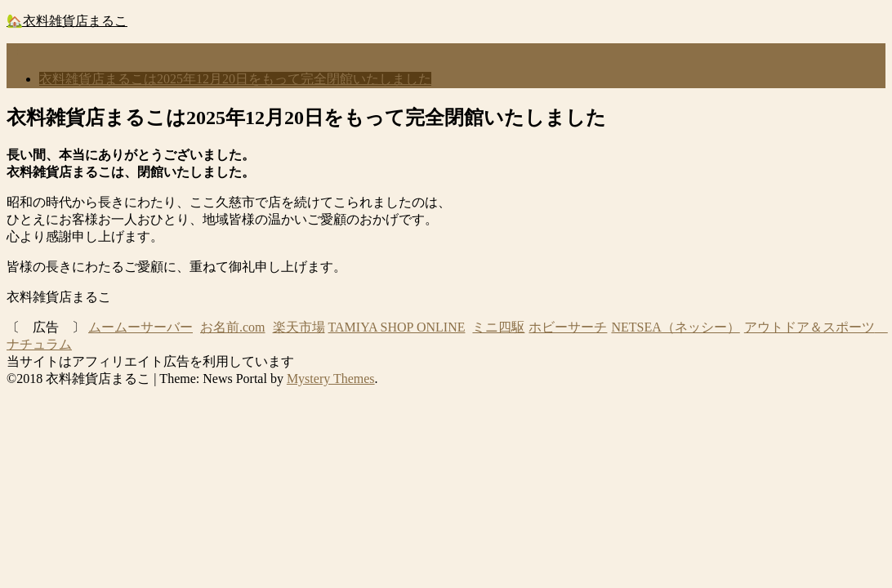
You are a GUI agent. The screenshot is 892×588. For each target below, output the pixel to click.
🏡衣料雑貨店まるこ (67, 21)
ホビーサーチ (568, 327)
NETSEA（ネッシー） (675, 327)
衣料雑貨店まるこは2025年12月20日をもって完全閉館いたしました (235, 79)
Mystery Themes (331, 379)
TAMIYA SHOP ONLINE (397, 327)
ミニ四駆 (498, 327)
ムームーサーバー (140, 327)
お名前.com (233, 327)
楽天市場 (299, 327)
